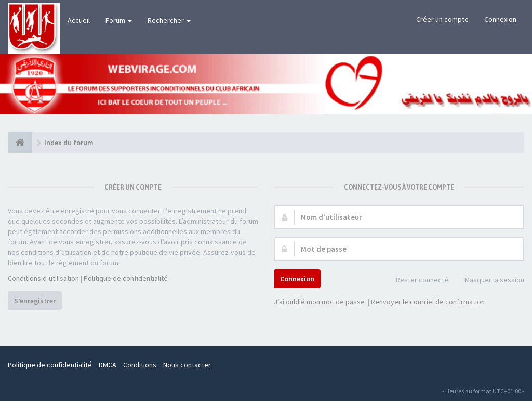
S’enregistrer (35, 301)
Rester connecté (416, 281)
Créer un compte (442, 19)
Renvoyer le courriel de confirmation (428, 302)
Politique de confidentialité (126, 278)
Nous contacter (187, 365)
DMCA (108, 365)
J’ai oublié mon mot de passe (319, 302)
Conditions (140, 365)
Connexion (500, 19)
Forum (119, 20)
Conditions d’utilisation (43, 278)
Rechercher (169, 20)
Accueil (79, 20)
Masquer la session (489, 281)
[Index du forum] (20, 143)
